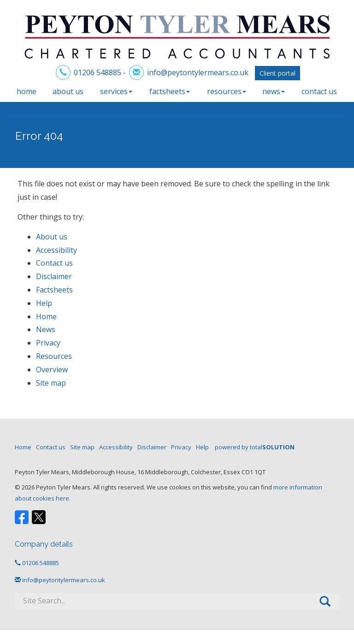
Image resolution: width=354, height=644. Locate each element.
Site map (51, 383)
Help (44, 303)
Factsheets (170, 91)
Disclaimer (54, 276)
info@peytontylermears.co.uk (198, 72)
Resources (227, 91)
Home (27, 91)
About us (68, 91)
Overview (52, 370)
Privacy (48, 343)
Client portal (277, 73)
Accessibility (56, 250)
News (274, 91)
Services (116, 91)
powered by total (255, 447)
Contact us (319, 91)
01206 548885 (97, 72)
